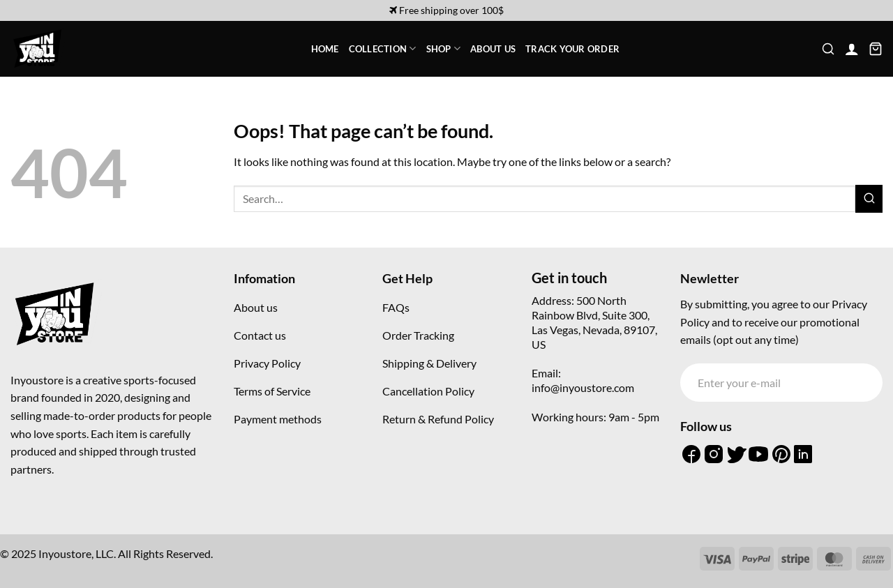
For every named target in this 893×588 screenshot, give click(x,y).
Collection (383, 48)
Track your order (572, 49)
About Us (493, 49)
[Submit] (869, 198)
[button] (828, 49)
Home (325, 49)
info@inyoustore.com (583, 387)
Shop (443, 48)
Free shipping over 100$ (446, 10)
